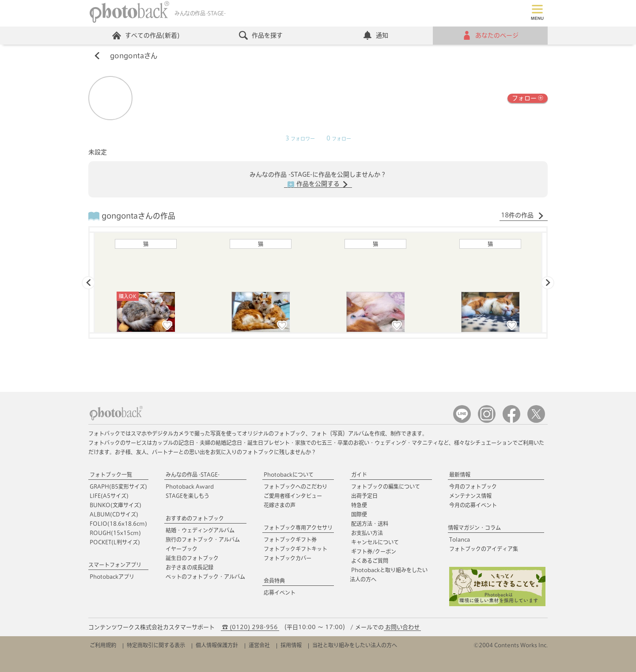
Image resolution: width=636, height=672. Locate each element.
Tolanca (460, 539)
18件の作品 (522, 216)
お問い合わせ (402, 627)
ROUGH (115, 533)
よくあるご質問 (370, 561)
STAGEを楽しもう (187, 496)
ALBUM (114, 514)
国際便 (359, 514)
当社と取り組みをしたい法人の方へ (355, 645)
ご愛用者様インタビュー (293, 496)
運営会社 (259, 645)
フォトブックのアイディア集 (484, 549)
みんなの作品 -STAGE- (193, 475)
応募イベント (280, 592)
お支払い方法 (367, 533)
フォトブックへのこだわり (295, 486)
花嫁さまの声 (280, 505)
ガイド (359, 475)
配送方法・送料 (370, 524)
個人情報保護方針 (217, 645)
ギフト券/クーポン (374, 551)
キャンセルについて (375, 542)
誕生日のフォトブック (192, 558)
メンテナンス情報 (470, 496)
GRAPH (118, 486)
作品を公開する (318, 184)
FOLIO (118, 524)
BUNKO (115, 505)
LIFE (109, 496)
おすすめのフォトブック (195, 518)
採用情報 (291, 645)
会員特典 (274, 581)
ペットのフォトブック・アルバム (205, 577)
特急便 (359, 505)
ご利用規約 (103, 645)
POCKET (115, 542)
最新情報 (460, 475)
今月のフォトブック (473, 486)
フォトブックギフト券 (290, 539)
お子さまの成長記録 (189, 567)
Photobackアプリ (112, 577)
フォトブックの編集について (386, 486)
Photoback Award (190, 486)
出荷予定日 (364, 496)
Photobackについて (289, 475)
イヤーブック (182, 549)
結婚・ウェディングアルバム (200, 530)
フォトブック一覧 (111, 475)
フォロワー (300, 139)
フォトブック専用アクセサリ (298, 528)
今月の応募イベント (473, 505)
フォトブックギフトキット (295, 549)
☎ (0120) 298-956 (250, 627)
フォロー (528, 97)
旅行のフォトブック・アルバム (203, 539)
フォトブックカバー (288, 558)
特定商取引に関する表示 (156, 645)
